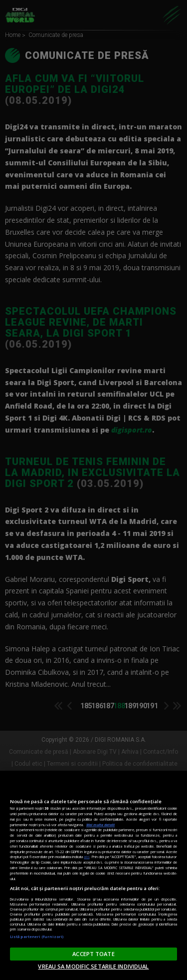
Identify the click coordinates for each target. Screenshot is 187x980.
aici (87, 857)
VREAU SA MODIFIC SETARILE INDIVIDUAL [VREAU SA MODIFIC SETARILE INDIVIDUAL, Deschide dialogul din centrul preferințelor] (93, 966)
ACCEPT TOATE (93, 954)
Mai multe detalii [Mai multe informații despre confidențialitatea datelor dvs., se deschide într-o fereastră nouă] (100, 825)
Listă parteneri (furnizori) (37, 937)
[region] (93, 875)
